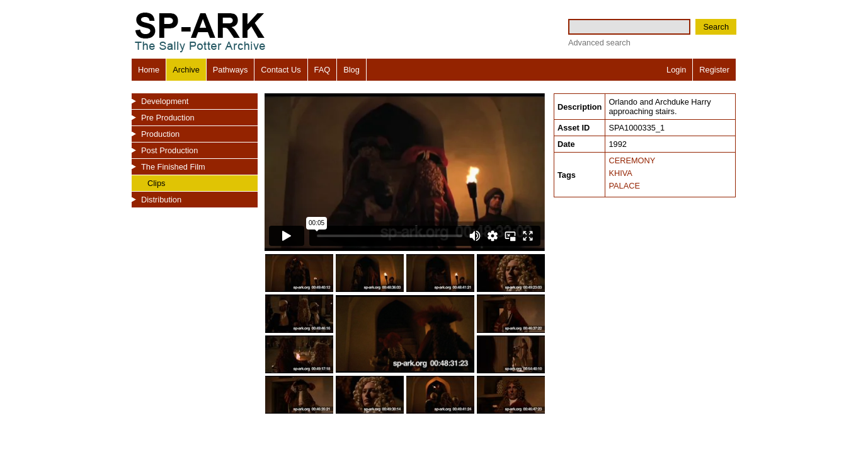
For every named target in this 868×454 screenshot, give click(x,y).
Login (676, 70)
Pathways (230, 70)
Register (714, 70)
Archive (186, 70)
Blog (351, 70)
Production (160, 134)
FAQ (323, 70)
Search (716, 27)
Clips (156, 183)
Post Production (169, 150)
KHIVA (620, 173)
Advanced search (599, 43)
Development (165, 101)
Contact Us (281, 70)
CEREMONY (632, 160)
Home (149, 70)
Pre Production (168, 118)
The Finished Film (173, 167)
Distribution (161, 200)
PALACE (624, 186)
